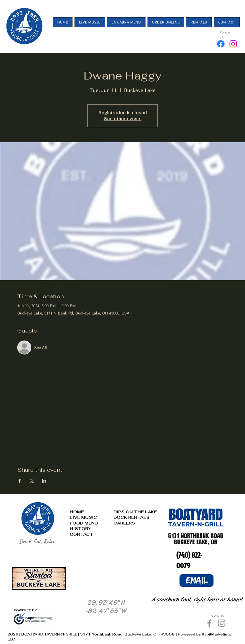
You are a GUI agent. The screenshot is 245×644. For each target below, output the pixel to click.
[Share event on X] (32, 481)
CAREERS (124, 523)
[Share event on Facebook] (20, 481)
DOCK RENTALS (131, 517)
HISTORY (80, 529)
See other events (123, 119)
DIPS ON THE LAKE (135, 512)
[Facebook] (221, 44)
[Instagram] (233, 44)
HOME (77, 512)
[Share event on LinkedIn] (44, 481)
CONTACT (81, 534)
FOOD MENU (84, 523)
